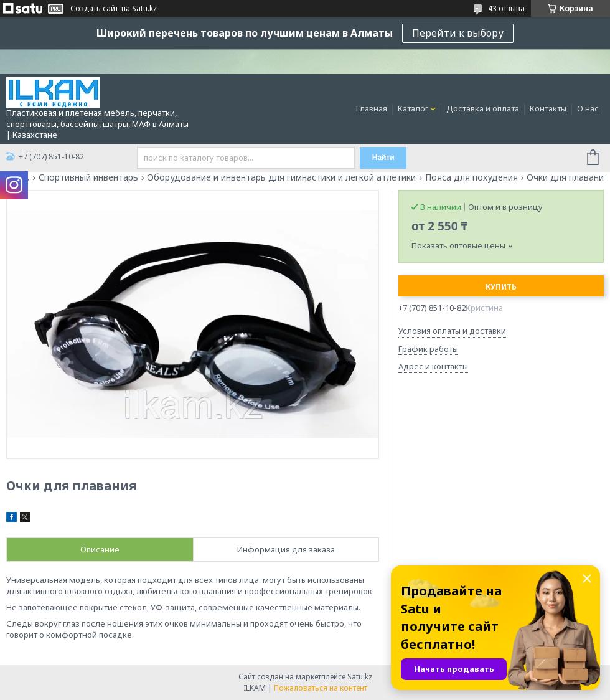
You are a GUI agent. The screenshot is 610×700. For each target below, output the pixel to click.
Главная (372, 108)
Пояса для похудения (472, 177)
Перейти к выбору (458, 33)
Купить (501, 287)
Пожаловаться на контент (321, 688)
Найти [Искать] (383, 158)
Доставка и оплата (483, 108)
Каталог (413, 108)
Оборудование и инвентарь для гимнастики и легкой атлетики (281, 177)
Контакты (548, 108)
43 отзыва (506, 8)
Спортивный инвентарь (88, 177)
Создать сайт (94, 9)
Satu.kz (360, 677)
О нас (588, 108)
